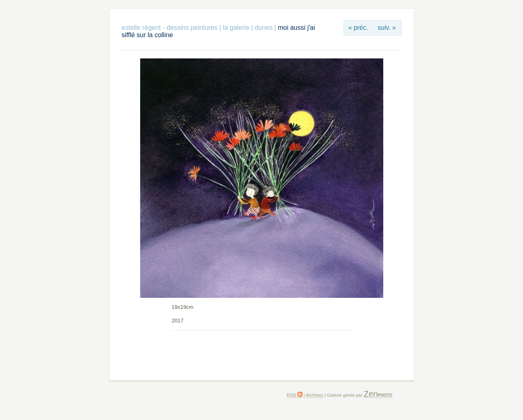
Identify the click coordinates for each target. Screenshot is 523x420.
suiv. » (387, 28)
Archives (314, 395)
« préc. (358, 28)
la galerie (237, 28)
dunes (264, 28)
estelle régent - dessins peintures (170, 28)
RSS (295, 395)
